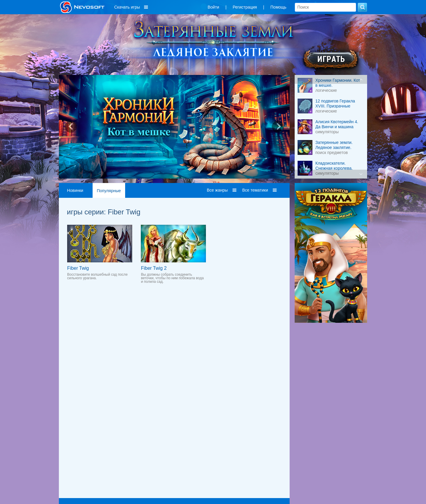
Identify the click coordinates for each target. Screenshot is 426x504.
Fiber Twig (78, 268)
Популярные (109, 191)
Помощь (278, 7)
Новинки (75, 190)
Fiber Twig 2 (154, 268)
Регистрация (245, 7)
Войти (213, 7)
